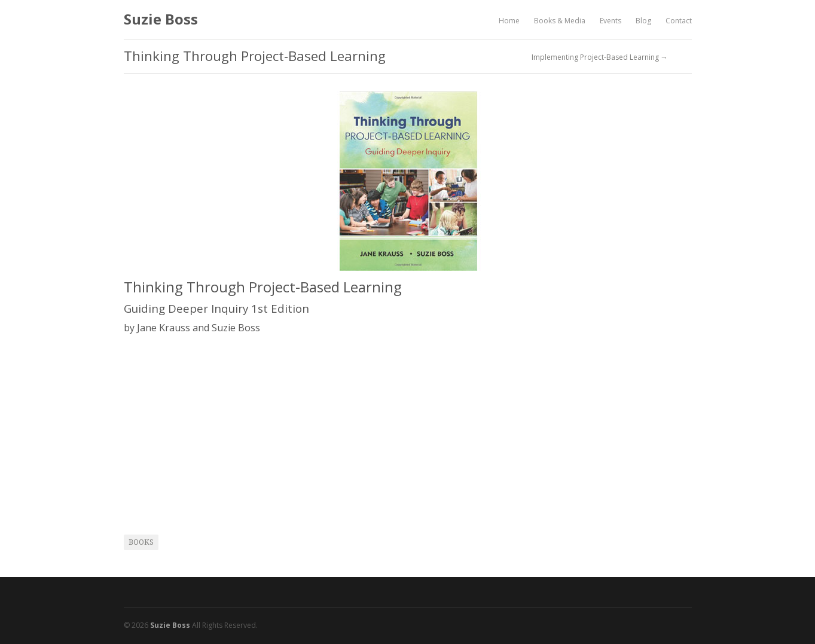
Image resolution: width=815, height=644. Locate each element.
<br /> (160, 426)
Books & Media (560, 21)
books (141, 542)
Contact (679, 21)
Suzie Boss (161, 19)
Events (611, 21)
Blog (643, 21)
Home (509, 21)
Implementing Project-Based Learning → (600, 57)
